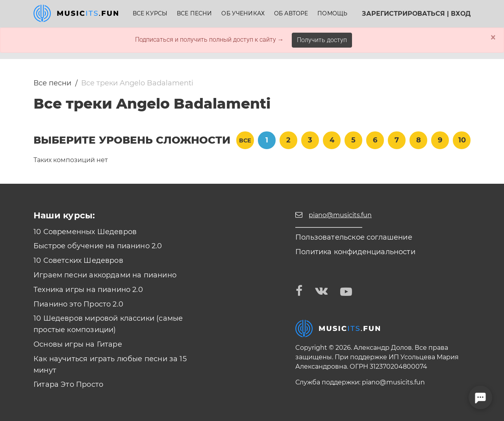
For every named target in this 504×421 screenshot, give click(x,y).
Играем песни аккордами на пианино (105, 275)
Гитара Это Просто (68, 384)
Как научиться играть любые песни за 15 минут (110, 365)
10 (462, 140)
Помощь (332, 14)
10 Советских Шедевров (78, 260)
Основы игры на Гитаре (78, 344)
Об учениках (243, 14)
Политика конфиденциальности (355, 252)
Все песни (194, 14)
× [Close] (493, 37)
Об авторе (291, 14)
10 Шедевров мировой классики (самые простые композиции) (108, 324)
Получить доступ (322, 40)
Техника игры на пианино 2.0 (88, 290)
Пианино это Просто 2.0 (78, 304)
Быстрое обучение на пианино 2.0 (98, 246)
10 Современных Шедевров (85, 232)
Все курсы (150, 14)
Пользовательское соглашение (354, 237)
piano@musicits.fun (393, 382)
